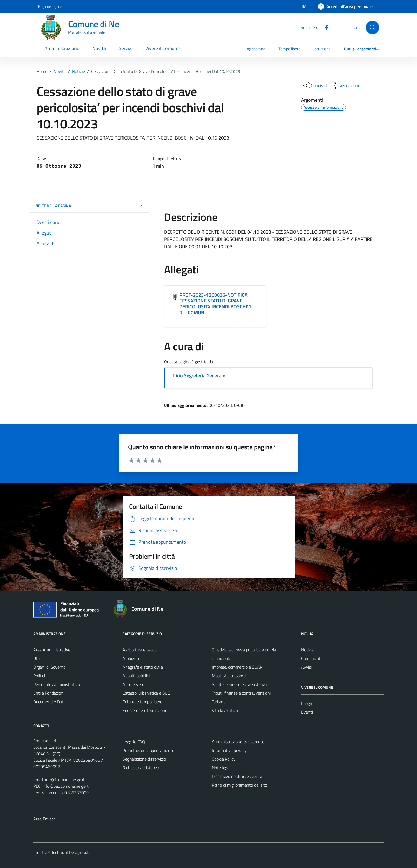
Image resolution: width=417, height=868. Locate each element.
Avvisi (306, 667)
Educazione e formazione (145, 710)
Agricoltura (256, 49)
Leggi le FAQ (134, 742)
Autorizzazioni (135, 684)
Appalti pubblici (136, 676)
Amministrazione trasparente (238, 742)
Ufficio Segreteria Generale (197, 376)
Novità (99, 48)
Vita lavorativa (225, 710)
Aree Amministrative (52, 650)
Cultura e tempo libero (142, 702)
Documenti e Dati (49, 702)
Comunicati (311, 658)
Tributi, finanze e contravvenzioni (241, 693)
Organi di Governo (49, 667)
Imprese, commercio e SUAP (237, 667)
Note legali (222, 768)
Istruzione (322, 49)
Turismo (219, 702)
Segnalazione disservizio (144, 759)
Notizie (307, 650)
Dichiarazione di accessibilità (237, 776)
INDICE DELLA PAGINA (90, 206)
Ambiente (131, 658)
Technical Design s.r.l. (70, 852)
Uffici (38, 658)
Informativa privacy (229, 750)
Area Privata (44, 819)
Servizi (126, 48)
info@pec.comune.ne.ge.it (66, 786)
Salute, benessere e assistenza (239, 684)
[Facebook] (324, 27)
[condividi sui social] (315, 85)
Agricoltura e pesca (140, 650)
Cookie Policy (224, 759)
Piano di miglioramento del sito (239, 785)
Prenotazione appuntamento (148, 750)
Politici (39, 676)
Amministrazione (62, 48)
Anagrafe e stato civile (143, 667)
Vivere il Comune (162, 48)
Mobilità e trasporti (229, 676)
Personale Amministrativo (57, 684)
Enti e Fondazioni (49, 693)
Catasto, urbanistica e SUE (146, 693)
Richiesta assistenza (141, 768)
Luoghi (307, 703)
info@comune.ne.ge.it (65, 780)
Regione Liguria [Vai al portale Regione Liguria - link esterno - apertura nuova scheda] (50, 6)
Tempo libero (290, 49)
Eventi (307, 712)
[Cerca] (372, 27)
